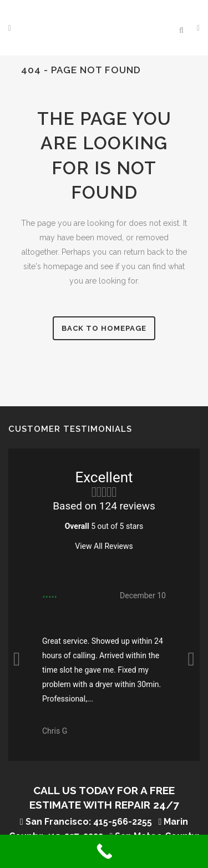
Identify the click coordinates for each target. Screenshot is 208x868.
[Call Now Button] (104, 851)
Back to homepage (104, 328)
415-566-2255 (123, 822)
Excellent (104, 477)
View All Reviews (104, 546)
